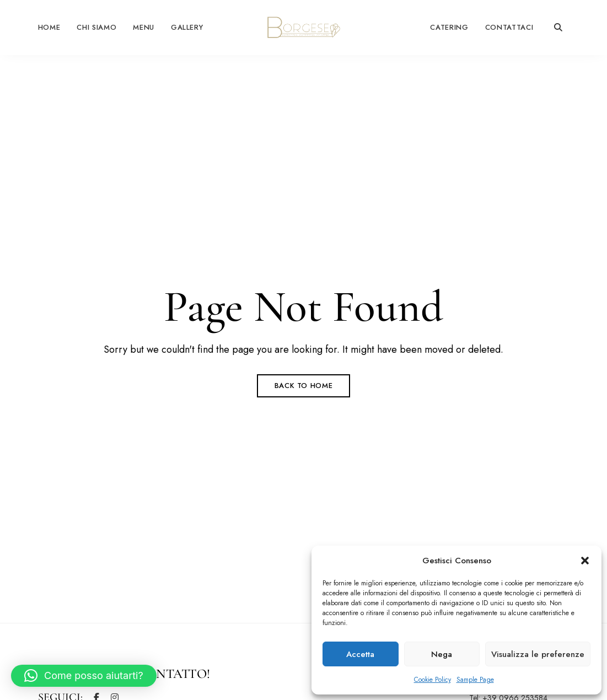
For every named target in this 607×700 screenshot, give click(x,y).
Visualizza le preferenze (538, 654)
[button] (585, 561)
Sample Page (475, 680)
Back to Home (304, 386)
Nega (442, 654)
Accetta (360, 654)
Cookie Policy (433, 680)
